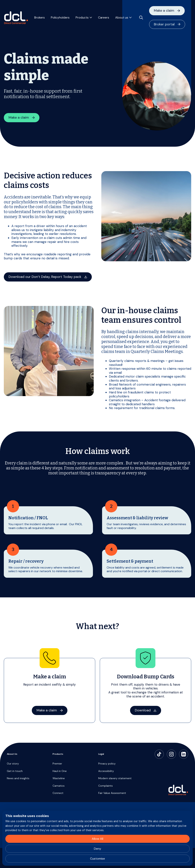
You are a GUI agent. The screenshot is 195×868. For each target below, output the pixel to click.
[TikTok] (159, 754)
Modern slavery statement (115, 778)
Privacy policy (107, 764)
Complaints (105, 786)
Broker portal (164, 24)
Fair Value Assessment (112, 793)
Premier (57, 764)
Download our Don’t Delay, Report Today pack (45, 277)
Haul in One (60, 771)
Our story (13, 764)
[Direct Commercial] (16, 18)
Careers (104, 17)
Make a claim (164, 11)
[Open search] (141, 18)
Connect (58, 793)
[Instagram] (171, 754)
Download (143, 710)
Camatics (59, 786)
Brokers (40, 17)
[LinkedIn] (184, 754)
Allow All (97, 839)
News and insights (18, 778)
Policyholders (60, 17)
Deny (97, 849)
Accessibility (106, 771)
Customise (97, 859)
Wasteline (59, 778)
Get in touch (15, 771)
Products (82, 17)
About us (122, 17)
